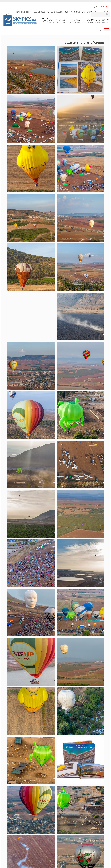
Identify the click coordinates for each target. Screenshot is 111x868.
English (95, 6)
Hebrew (105, 6)
